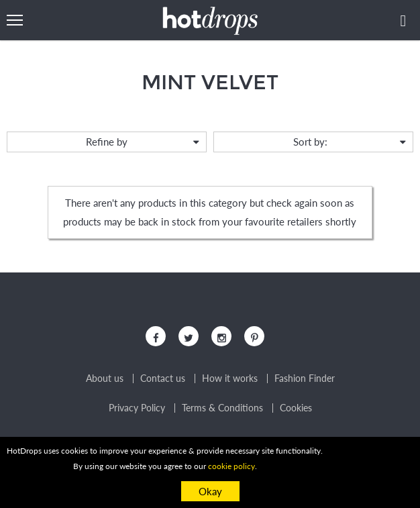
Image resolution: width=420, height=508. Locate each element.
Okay (210, 491)
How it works (230, 378)
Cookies (296, 408)
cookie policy (231, 466)
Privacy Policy (137, 408)
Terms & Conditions (222, 408)
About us (105, 378)
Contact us (163, 378)
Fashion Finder (305, 378)
